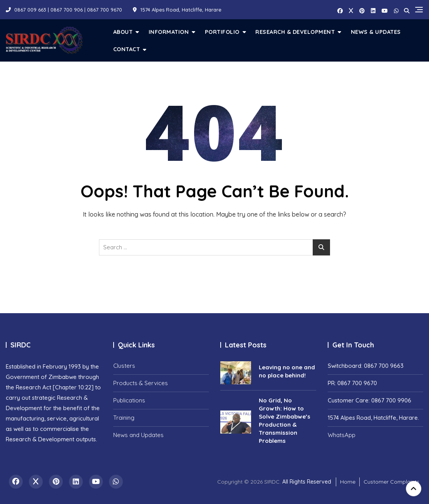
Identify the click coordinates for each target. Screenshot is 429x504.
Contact (127, 49)
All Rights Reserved (307, 482)
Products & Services (141, 383)
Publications (129, 400)
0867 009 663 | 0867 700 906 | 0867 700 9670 (64, 10)
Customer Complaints (391, 482)
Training (124, 418)
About (123, 32)
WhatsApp (342, 435)
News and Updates (138, 435)
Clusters (124, 366)
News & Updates (376, 32)
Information (169, 32)
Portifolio (222, 32)
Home (348, 482)
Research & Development (295, 32)
